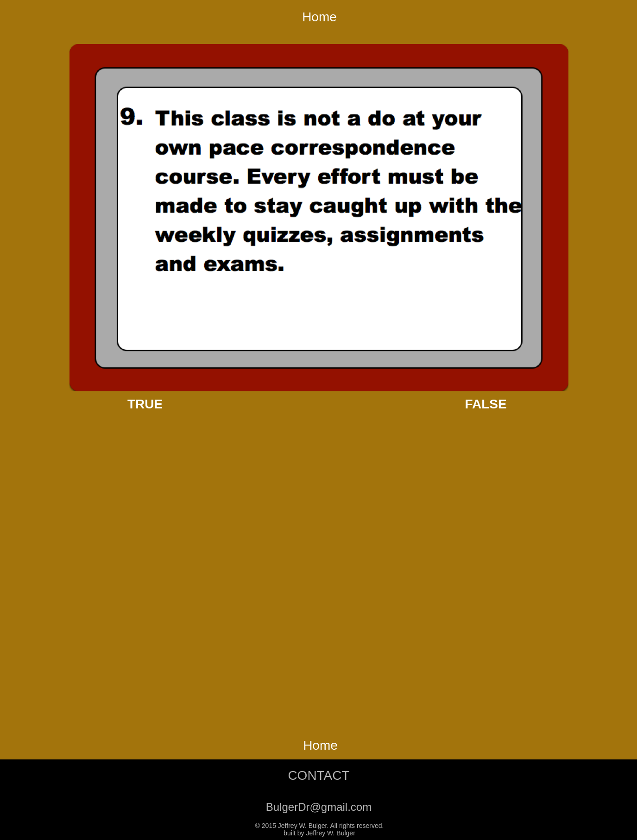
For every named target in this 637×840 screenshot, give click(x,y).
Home (319, 17)
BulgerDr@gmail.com (319, 807)
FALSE (486, 404)
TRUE (145, 404)
